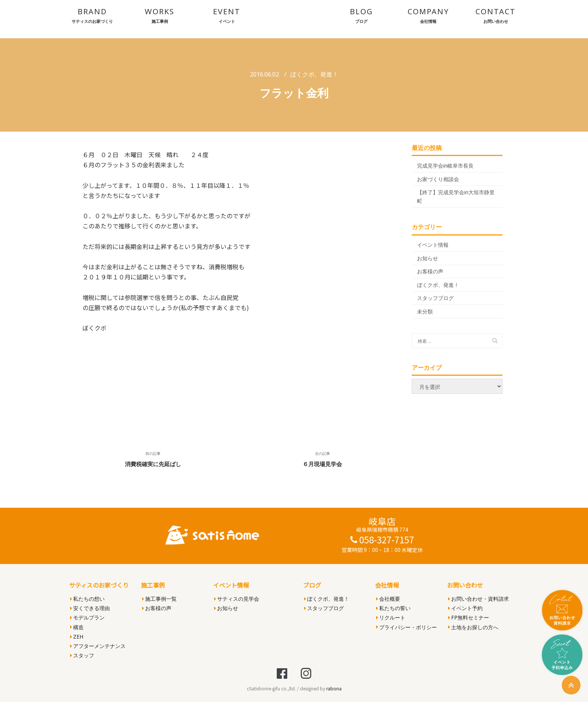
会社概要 (388, 599)
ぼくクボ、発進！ (314, 74)
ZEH (77, 637)
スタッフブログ (435, 298)
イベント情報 (433, 245)
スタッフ (82, 655)
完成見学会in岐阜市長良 (445, 166)
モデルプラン (87, 617)
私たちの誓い (393, 608)
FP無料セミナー (469, 617)
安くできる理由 (90, 608)
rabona (334, 688)
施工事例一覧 (159, 599)
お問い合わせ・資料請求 (478, 599)
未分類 (425, 311)
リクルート (391, 617)
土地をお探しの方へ (473, 627)
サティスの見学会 (237, 599)
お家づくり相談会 (438, 179)
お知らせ (427, 258)
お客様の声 (430, 271)
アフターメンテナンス (98, 646)
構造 (77, 627)
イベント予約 (465, 608)
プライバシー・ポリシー (406, 627)
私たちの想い (87, 599)
